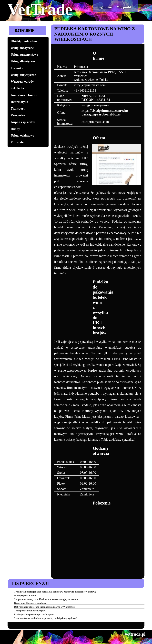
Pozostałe (17, 142)
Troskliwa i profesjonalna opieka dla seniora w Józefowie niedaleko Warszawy (55, 592)
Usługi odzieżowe (22, 135)
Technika (17, 68)
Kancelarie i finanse (24, 95)
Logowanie (108, 7)
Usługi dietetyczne (23, 61)
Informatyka (19, 102)
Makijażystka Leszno (25, 595)
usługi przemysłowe (95, 105)
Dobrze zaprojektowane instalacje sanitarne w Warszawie (44, 607)
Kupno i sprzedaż (23, 122)
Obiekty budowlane (24, 41)
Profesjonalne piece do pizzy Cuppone (34, 614)
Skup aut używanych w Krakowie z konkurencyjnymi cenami (46, 599)
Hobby (15, 129)
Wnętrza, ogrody (22, 82)
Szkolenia (17, 88)
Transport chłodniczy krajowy (30, 611)
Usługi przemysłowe (24, 55)
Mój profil (125, 7)
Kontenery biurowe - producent (31, 603)
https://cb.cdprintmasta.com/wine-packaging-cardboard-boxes (106, 112)
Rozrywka (18, 115)
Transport (18, 108)
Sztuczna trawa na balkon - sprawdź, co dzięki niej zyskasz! (45, 618)
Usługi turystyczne (23, 75)
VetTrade (40, 9)
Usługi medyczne (22, 48)
